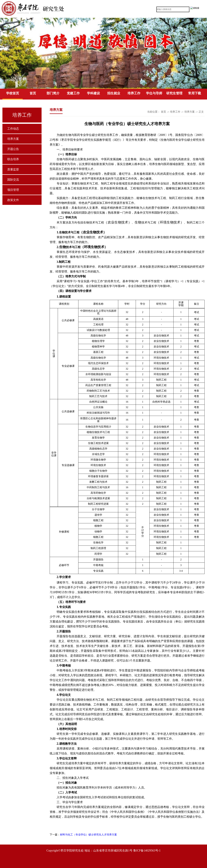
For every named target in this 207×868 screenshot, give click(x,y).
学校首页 (13, 93)
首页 (33, 93)
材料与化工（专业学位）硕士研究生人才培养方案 (88, 835)
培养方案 (13, 139)
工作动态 (13, 129)
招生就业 (114, 93)
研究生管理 (174, 93)
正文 (201, 112)
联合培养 (13, 159)
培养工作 (134, 93)
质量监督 (13, 169)
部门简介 (53, 93)
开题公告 (13, 149)
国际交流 (13, 180)
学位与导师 (154, 93)
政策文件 (13, 200)
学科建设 (93, 93)
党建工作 (73, 93)
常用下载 (195, 93)
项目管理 (13, 190)
